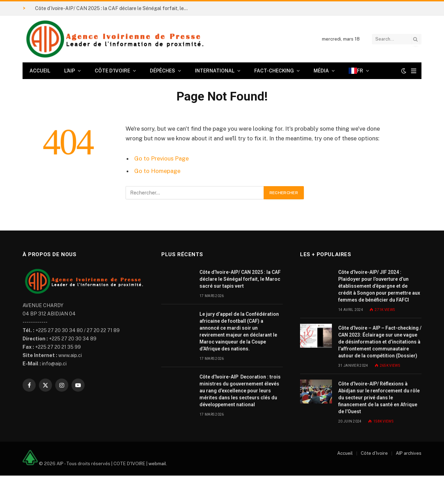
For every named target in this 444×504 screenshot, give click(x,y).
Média (321, 71)
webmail (157, 464)
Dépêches (163, 71)
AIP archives (409, 453)
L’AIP (70, 71)
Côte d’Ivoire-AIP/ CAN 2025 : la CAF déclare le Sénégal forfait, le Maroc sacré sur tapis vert (113, 8)
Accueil (40, 71)
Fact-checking (274, 71)
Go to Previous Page (161, 158)
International (215, 71)
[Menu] (414, 71)
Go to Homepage (157, 171)
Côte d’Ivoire (112, 71)
